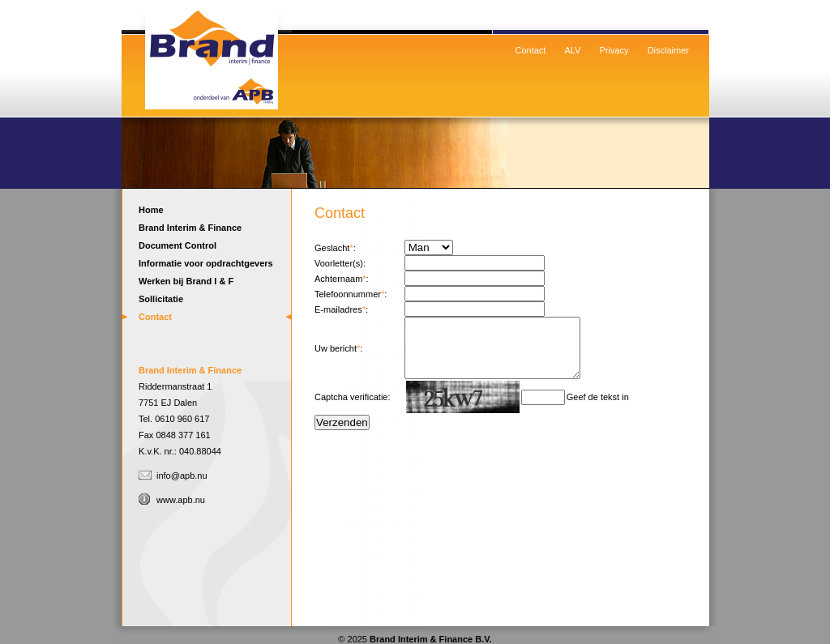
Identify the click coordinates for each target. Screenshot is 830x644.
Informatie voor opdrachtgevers (206, 263)
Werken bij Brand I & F (186, 281)
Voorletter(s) (339, 263)
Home (211, 53)
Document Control (178, 245)
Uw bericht (336, 354)
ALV (572, 50)
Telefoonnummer (348, 294)
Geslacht (332, 248)
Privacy (614, 50)
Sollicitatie (161, 299)
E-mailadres (338, 309)
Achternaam (338, 279)
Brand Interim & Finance (190, 228)
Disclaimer (668, 50)
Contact (531, 50)
